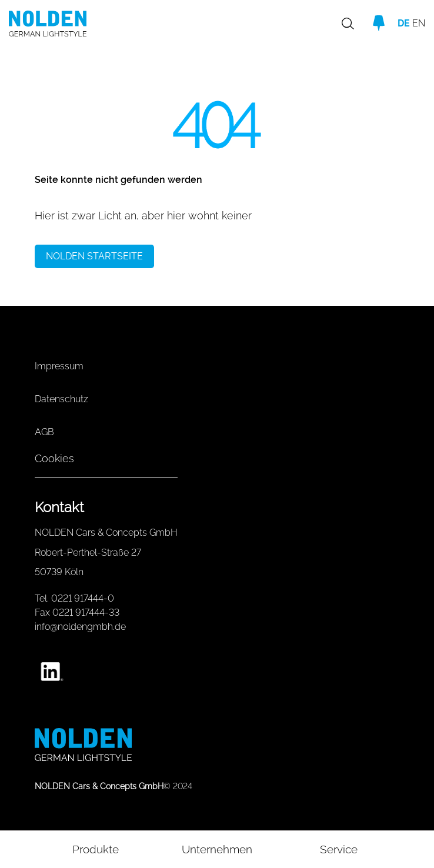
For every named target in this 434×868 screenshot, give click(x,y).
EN (419, 23)
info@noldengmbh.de (80, 627)
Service (339, 849)
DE (404, 23)
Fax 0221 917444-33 (77, 612)
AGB (44, 432)
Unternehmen (217, 849)
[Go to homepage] (71, 24)
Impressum (59, 366)
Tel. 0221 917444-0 (74, 598)
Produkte (96, 849)
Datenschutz (61, 399)
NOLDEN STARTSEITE (94, 256)
